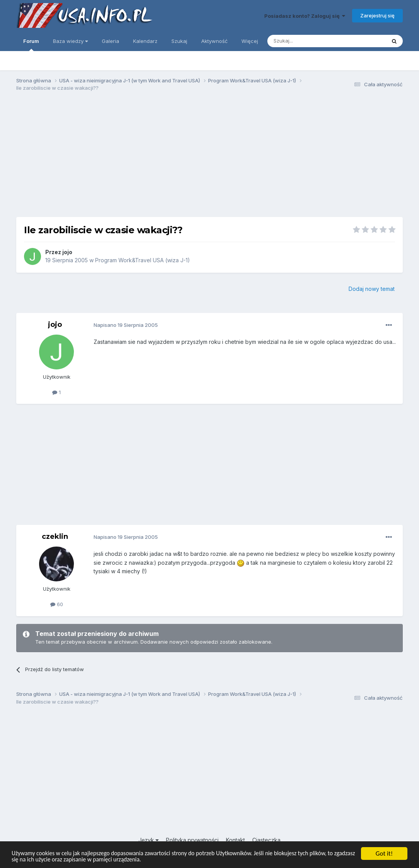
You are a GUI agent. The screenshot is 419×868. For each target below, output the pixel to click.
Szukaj (179, 41)
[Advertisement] (210, 158)
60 (57, 604)
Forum (31, 44)
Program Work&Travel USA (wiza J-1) (143, 260)
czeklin (55, 537)
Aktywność (214, 41)
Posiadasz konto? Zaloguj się (305, 16)
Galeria (110, 41)
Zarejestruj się (377, 15)
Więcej (250, 41)
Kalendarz (145, 41)
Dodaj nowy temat (372, 289)
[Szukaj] (307, 41)
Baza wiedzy (70, 41)
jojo (67, 252)
